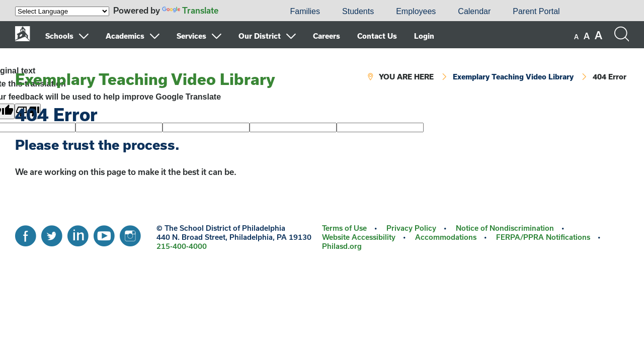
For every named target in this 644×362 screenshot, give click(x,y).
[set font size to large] (598, 35)
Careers (327, 36)
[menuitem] (245, 12)
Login (424, 36)
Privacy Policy (411, 228)
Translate (190, 10)
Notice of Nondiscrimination (505, 228)
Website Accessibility (359, 237)
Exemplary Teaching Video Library (145, 79)
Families (305, 11)
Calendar (474, 11)
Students (358, 11)
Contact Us (377, 36)
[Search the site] (621, 34)
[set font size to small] (576, 37)
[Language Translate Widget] (62, 11)
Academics (125, 36)
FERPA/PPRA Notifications (543, 237)
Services (191, 36)
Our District (260, 36)
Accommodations (446, 237)
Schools (59, 36)
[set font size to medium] (587, 36)
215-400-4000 (182, 246)
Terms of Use (344, 228)
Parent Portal (536, 11)
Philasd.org (342, 246)
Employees (416, 11)
